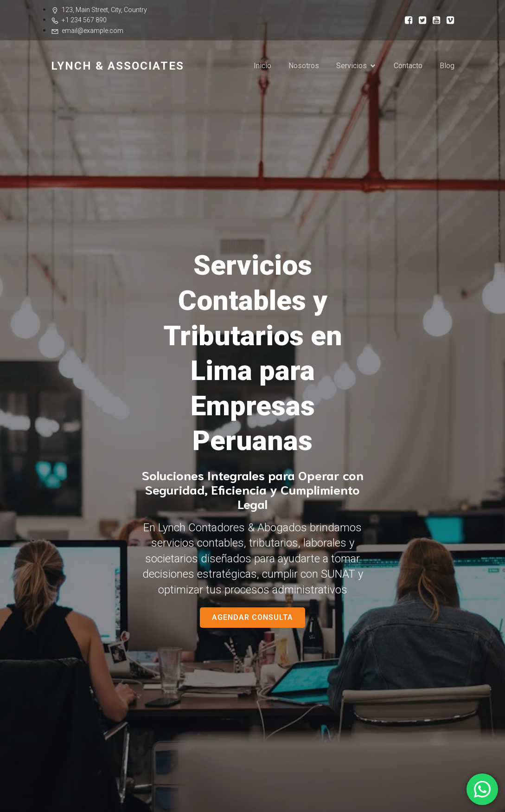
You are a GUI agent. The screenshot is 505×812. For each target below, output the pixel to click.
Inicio (262, 66)
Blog (447, 66)
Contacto (408, 66)
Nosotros (304, 66)
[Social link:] (406, 20)
